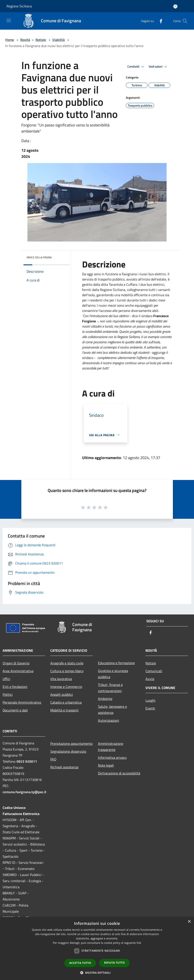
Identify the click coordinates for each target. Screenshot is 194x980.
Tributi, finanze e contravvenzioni (110, 688)
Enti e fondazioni (15, 687)
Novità (25, 40)
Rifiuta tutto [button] (114, 963)
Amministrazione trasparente (111, 747)
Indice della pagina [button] (39, 257)
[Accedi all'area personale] (175, 6)
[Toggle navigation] (9, 20)
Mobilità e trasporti (64, 710)
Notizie (41, 40)
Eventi (150, 708)
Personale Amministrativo (22, 702)
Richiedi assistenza (64, 767)
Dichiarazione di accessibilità (119, 773)
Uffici (6, 679)
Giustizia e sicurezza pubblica (113, 674)
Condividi (136, 67)
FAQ (53, 759)
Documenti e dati (15, 710)
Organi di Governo (16, 663)
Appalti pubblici (62, 694)
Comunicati (154, 671)
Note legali (106, 765)
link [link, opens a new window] (139, 943)
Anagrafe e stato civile (67, 663)
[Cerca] (185, 21)
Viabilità (58, 40)
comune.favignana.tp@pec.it (24, 792)
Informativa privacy (112, 757)
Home (10, 40)
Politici (8, 694)
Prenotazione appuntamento (71, 744)
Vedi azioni (159, 67)
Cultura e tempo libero (67, 671)
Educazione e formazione (116, 663)
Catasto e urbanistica (66, 702)
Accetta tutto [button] (80, 963)
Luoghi (150, 700)
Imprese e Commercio (66, 687)
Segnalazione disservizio (68, 751)
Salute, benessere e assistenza (112, 709)
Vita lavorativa (61, 679)
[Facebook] (159, 21)
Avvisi (150, 679)
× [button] (189, 922)
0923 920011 (27, 761)
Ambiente (105, 699)
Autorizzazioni (109, 720)
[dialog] (97, 949)
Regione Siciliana (19, 6)
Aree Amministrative (18, 671)
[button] (97, 973)
